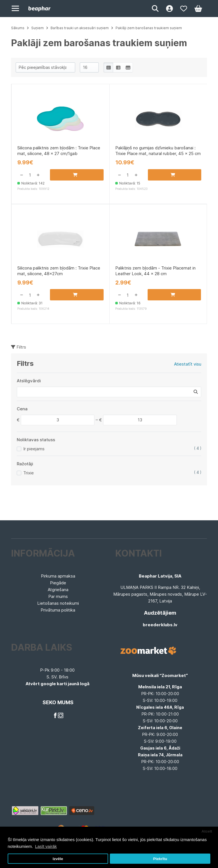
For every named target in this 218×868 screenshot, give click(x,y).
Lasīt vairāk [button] (46, 846)
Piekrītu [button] (160, 859)
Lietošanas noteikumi (58, 603)
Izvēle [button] (58, 859)
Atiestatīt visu (188, 366)
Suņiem (37, 28)
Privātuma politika (58, 610)
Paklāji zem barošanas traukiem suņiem (149, 28)
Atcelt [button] (207, 831)
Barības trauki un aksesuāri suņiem (80, 28)
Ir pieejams (34, 451)
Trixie (29, 475)
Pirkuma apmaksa (58, 576)
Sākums (18, 28)
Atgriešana (58, 590)
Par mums (58, 596)
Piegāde (58, 583)
